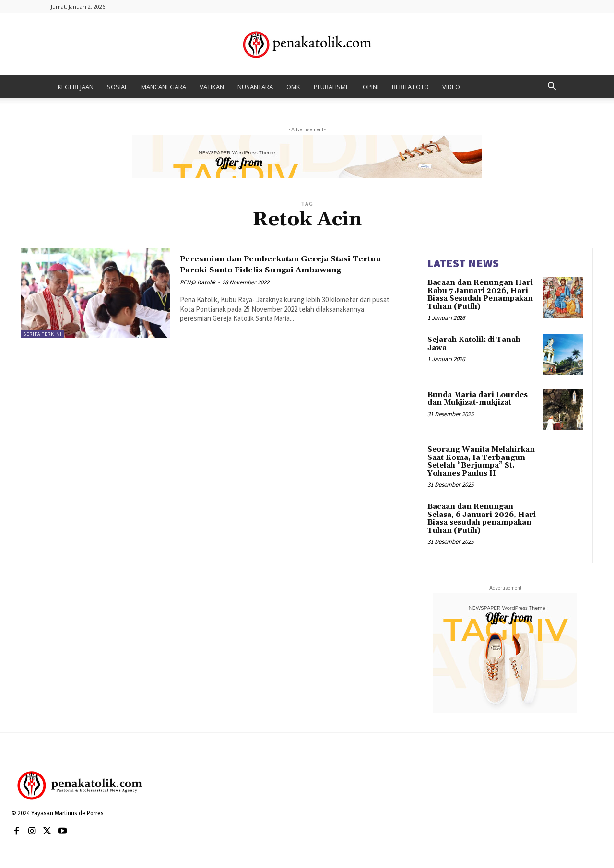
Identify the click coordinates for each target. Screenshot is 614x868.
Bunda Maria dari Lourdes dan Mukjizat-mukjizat (478, 399)
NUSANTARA (255, 87)
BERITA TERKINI (42, 334)
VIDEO (451, 87)
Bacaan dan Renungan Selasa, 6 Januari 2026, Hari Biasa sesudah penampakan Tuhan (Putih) (482, 519)
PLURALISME (331, 87)
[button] (552, 88)
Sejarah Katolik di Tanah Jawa (474, 344)
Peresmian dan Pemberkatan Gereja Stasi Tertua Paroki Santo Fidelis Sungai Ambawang (286, 270)
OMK (293, 87)
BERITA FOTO (410, 87)
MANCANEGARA (164, 87)
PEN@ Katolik (198, 293)
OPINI (371, 87)
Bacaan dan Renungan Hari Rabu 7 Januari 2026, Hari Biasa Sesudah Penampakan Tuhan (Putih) (480, 295)
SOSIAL (117, 87)
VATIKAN (212, 87)
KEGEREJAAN (76, 87)
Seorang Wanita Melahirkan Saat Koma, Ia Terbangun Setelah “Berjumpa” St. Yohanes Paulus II (481, 462)
